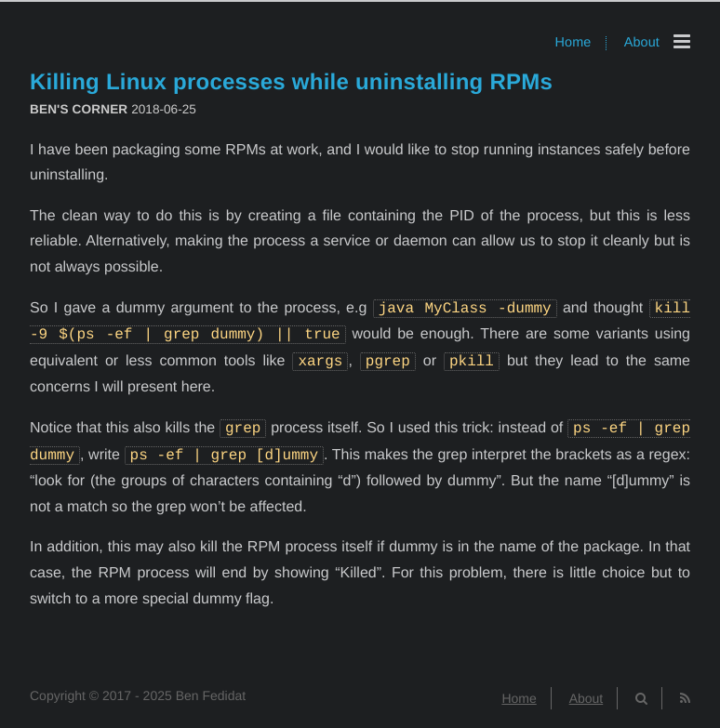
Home (573, 43)
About (642, 43)
